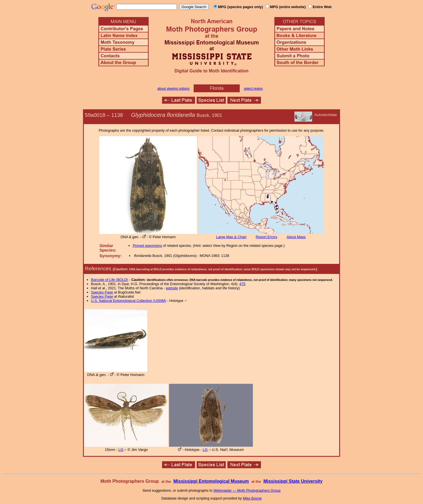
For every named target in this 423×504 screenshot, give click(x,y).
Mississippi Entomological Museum (211, 481)
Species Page (102, 292)
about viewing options (173, 89)
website (172, 288)
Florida (217, 88)
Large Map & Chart (231, 237)
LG (121, 450)
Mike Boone (252, 498)
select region (253, 89)
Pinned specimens (147, 246)
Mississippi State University (293, 481)
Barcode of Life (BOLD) (110, 280)
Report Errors (266, 237)
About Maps (296, 237)
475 (242, 284)
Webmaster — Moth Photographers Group (247, 490)
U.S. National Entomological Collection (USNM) (129, 301)
